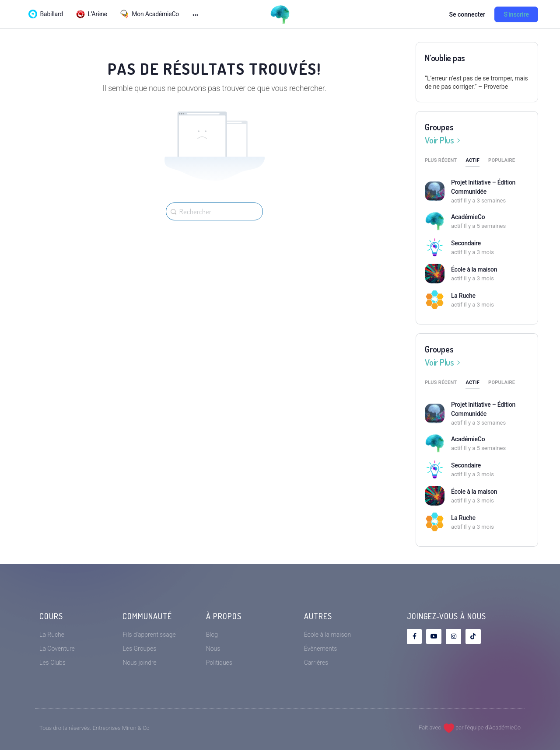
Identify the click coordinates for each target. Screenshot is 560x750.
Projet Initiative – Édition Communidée (483, 187)
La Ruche (463, 296)
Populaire (502, 160)
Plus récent (441, 160)
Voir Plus (444, 140)
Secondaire (466, 243)
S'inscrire (516, 14)
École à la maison (474, 269)
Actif (472, 160)
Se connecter (467, 14)
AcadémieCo (468, 217)
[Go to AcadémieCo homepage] (280, 14)
